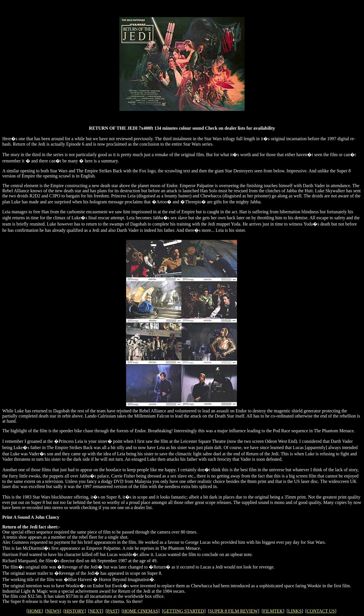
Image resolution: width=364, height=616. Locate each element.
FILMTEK (273, 611)
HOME (35, 611)
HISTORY (75, 611)
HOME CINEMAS (141, 611)
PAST (112, 611)
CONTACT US (321, 611)
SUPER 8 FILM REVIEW (233, 611)
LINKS (295, 611)
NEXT (96, 611)
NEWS (53, 611)
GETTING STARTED (184, 611)
